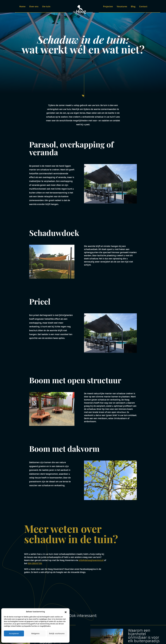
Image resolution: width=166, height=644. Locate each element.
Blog (133, 6)
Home (22, 6)
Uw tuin (46, 6)
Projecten (108, 6)
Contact (143, 6)
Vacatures (122, 6)
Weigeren (35, 633)
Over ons (34, 6)
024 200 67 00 (35, 563)
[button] (66, 612)
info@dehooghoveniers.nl (91, 560)
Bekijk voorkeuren (57, 633)
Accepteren (14, 633)
